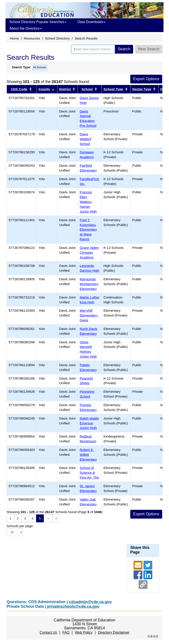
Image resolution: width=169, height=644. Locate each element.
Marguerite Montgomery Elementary (89, 284)
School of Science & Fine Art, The (89, 473)
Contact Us (48, 632)
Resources (32, 38)
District (65, 89)
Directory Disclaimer (114, 632)
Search (124, 49)
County (44, 89)
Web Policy (84, 632)
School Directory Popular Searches (38, 22)
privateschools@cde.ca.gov (73, 606)
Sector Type (142, 89)
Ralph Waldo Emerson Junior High (89, 423)
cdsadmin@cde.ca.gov (90, 602)
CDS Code (19, 89)
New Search (149, 49)
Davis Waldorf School (85, 139)
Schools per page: (20, 526)
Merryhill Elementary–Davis (89, 315)
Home (14, 38)
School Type (113, 89)
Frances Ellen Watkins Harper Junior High (88, 202)
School (87, 89)
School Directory (57, 38)
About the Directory (26, 28)
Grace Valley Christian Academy (89, 252)
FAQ (66, 632)
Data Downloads (91, 22)
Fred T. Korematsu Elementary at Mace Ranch (88, 230)
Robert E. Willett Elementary (88, 455)
